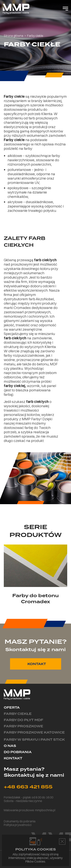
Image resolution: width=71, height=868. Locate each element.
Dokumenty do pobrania (20, 821)
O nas (10, 746)
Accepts (62, 841)
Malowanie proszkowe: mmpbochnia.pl (30, 810)
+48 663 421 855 (28, 787)
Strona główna (14, 36)
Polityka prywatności (18, 825)
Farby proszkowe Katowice (34, 732)
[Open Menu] (65, 9)
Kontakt (13, 758)
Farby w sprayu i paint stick (34, 740)
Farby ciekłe (18, 714)
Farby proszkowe (23, 726)
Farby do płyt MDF (23, 720)
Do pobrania (18, 752)
